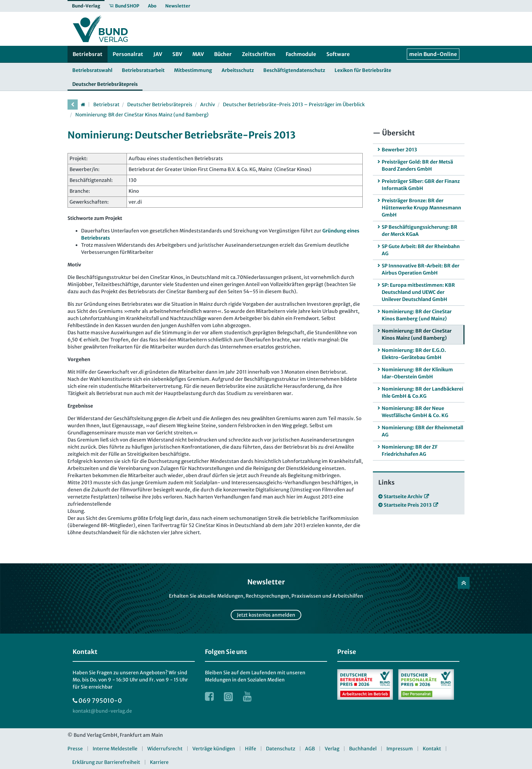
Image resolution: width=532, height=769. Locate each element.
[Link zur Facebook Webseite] (209, 696)
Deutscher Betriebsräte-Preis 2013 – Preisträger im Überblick (294, 105)
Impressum (400, 749)
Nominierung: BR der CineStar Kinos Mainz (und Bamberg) (142, 115)
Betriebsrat (106, 105)
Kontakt (432, 749)
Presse (75, 749)
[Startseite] (83, 105)
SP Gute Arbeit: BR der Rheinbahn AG (421, 250)
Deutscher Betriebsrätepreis (160, 105)
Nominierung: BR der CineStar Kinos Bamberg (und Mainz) (417, 315)
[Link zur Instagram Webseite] (228, 696)
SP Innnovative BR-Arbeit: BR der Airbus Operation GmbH (421, 269)
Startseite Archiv (403, 496)
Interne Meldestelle (115, 749)
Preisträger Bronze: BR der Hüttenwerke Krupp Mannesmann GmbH (421, 208)
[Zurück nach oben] (464, 583)
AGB (310, 749)
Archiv (208, 105)
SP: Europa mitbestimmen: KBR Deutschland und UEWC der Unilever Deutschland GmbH (418, 292)
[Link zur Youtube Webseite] (247, 696)
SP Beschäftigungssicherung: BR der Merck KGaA (420, 231)
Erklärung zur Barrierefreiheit (106, 762)
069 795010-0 (100, 701)
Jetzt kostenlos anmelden (266, 615)
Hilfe (251, 749)
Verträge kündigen (214, 749)
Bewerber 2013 (399, 150)
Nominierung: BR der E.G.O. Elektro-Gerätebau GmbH (414, 354)
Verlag (332, 749)
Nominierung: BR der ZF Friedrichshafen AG (410, 451)
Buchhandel (363, 749)
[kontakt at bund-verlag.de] (102, 711)
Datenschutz (281, 749)
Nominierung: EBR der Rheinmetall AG (422, 431)
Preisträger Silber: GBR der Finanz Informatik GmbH (421, 185)
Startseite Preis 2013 (408, 505)
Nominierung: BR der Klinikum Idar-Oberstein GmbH (417, 373)
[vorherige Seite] (73, 105)
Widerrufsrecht (165, 749)
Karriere (159, 762)
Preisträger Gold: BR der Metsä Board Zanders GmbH (417, 165)
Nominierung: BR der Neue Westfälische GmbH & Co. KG (415, 412)
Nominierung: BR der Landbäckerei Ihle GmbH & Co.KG (422, 392)
